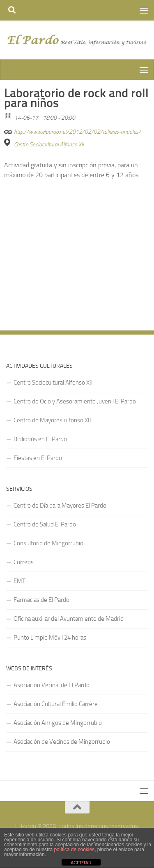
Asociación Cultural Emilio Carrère (56, 704)
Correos (24, 562)
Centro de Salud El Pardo (45, 524)
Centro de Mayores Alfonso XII (52, 420)
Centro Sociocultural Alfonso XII (49, 145)
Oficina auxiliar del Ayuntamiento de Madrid (69, 619)
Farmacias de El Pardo (41, 600)
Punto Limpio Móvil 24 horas (50, 638)
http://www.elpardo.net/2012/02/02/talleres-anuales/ (72, 131)
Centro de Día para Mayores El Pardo (60, 506)
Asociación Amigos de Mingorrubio (58, 723)
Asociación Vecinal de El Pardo (52, 685)
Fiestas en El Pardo (38, 458)
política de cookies (74, 850)
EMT (20, 581)
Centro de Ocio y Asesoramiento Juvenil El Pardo (75, 401)
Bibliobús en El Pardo (40, 439)
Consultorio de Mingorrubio (48, 543)
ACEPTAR (81, 863)
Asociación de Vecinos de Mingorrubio (62, 742)
